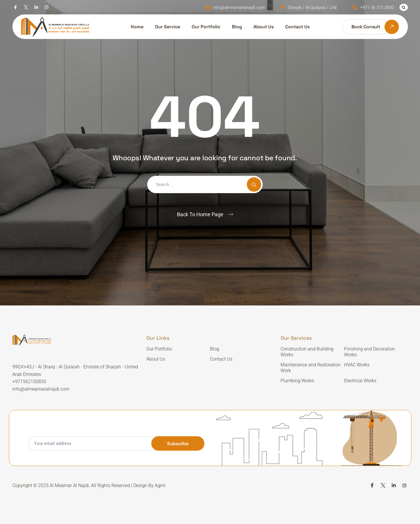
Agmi (160, 485)
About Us (264, 27)
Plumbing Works (297, 381)
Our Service (168, 27)
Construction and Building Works (307, 352)
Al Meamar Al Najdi (69, 485)
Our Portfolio (206, 27)
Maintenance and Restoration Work (311, 368)
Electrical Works (360, 381)
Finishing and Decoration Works (369, 352)
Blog (237, 27)
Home (137, 27)
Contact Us (297, 27)
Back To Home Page (200, 214)
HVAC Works (357, 365)
